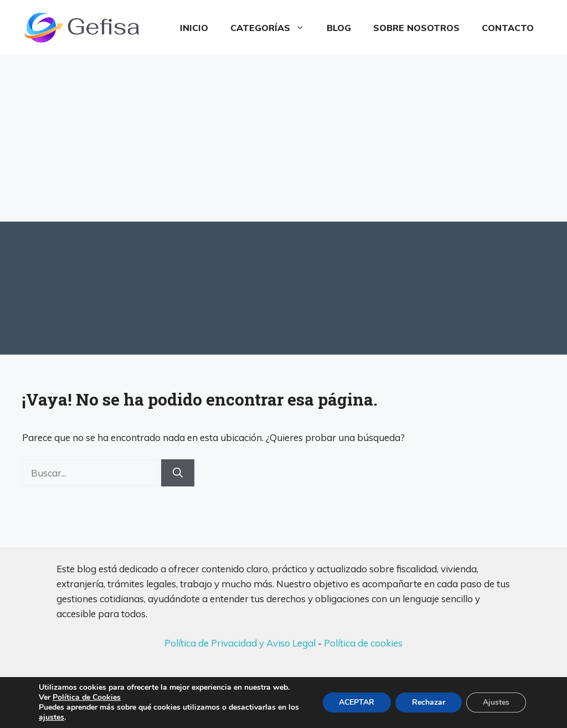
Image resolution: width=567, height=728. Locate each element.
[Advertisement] (283, 139)
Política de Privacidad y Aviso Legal (240, 643)
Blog (339, 28)
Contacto (508, 28)
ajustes (51, 717)
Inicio (194, 28)
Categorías (273, 28)
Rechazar (429, 702)
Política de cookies (363, 643)
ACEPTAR (357, 702)
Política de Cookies (87, 697)
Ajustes (496, 702)
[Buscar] (178, 473)
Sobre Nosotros (416, 28)
